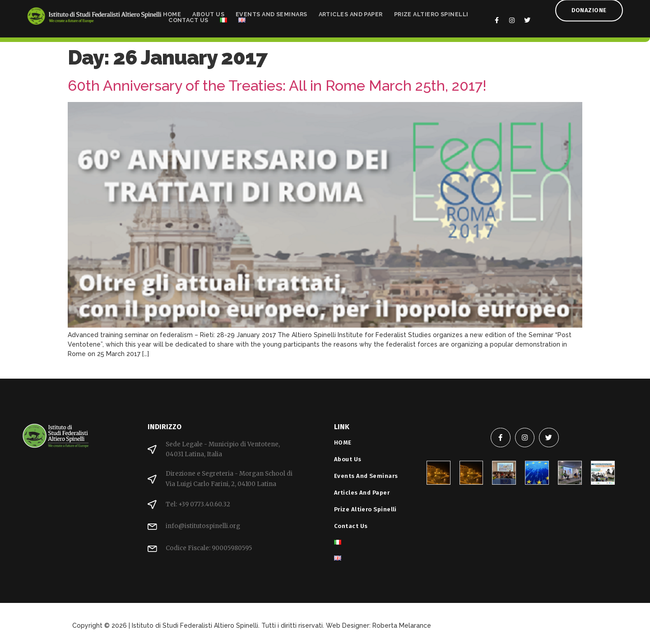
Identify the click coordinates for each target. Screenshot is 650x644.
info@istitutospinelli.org (203, 526)
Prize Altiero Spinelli (431, 12)
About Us (208, 12)
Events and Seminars (272, 12)
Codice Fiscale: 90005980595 (209, 548)
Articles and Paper (351, 12)
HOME (172, 12)
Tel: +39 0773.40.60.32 (198, 504)
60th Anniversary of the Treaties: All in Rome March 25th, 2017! (277, 86)
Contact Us (188, 18)
